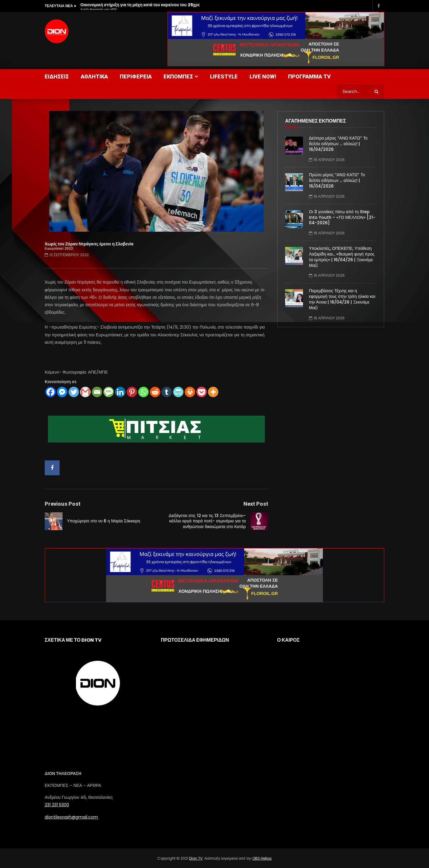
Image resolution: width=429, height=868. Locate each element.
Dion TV (196, 858)
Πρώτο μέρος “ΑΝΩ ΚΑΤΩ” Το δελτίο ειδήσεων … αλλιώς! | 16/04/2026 (337, 180)
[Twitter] (74, 392)
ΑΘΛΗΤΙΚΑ (94, 76)
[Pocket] (202, 392)
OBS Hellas (262, 858)
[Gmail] (85, 392)
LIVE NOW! (263, 76)
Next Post (256, 504)
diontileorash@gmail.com (71, 817)
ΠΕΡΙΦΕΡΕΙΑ (136, 76)
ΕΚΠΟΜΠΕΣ (178, 76)
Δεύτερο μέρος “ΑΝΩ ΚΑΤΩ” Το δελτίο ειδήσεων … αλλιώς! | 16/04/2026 (338, 144)
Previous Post (63, 504)
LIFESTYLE (224, 76)
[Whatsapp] (143, 392)
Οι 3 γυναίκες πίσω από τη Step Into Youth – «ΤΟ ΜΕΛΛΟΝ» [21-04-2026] (342, 217)
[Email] (97, 392)
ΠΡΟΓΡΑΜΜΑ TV (309, 76)
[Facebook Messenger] (62, 392)
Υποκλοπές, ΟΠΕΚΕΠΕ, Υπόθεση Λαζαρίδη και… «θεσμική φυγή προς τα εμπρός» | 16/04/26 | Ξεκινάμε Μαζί (342, 257)
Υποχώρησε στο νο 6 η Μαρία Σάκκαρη (104, 521)
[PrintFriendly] (178, 392)
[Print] (190, 392)
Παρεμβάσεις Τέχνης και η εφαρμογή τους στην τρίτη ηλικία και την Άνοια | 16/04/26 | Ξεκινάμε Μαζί (342, 299)
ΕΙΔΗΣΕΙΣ (57, 76)
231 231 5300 (57, 805)
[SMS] (109, 392)
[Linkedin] (120, 392)
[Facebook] (50, 392)
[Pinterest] (132, 392)
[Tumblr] (167, 392)
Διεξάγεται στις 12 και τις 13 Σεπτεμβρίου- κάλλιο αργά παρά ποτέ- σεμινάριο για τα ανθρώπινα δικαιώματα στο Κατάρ (207, 521)
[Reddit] (155, 392)
